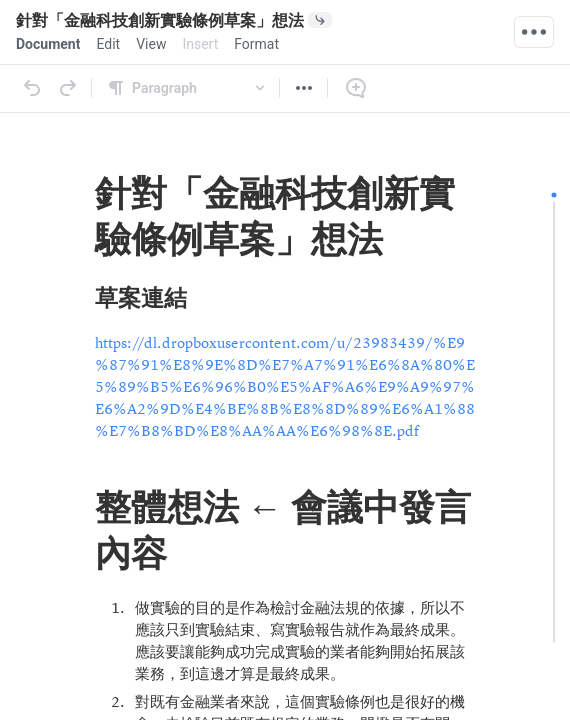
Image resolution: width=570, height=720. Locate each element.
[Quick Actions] (534, 32)
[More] (304, 88)
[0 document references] (352, 20)
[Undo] (32, 88)
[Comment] (356, 88)
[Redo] (68, 88)
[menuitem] (48, 44)
